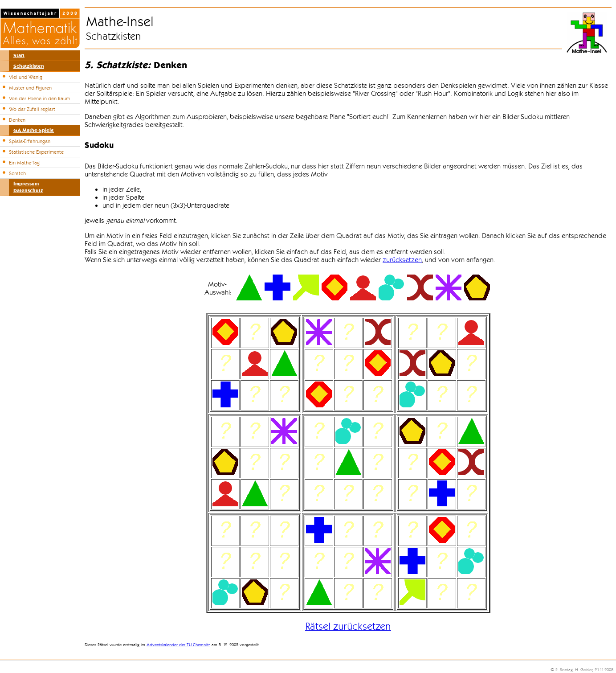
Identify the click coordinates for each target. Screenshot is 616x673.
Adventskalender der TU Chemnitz (178, 645)
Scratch (17, 173)
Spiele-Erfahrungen (30, 141)
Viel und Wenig (26, 77)
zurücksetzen (402, 260)
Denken (17, 120)
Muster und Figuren (30, 88)
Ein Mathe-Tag (24, 163)
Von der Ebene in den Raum (39, 98)
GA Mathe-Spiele (34, 130)
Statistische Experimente (36, 152)
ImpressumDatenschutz (28, 187)
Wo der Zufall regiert (32, 109)
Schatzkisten (29, 66)
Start (19, 55)
